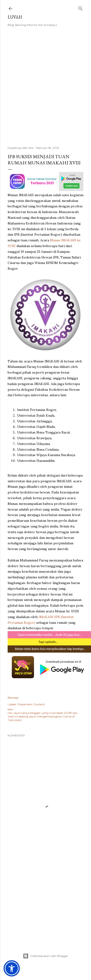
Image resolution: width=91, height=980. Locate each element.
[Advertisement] (45, 90)
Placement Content (31, 704)
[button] (12, 968)
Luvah (15, 17)
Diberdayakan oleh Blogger (45, 956)
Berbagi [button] (13, 698)
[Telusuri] (81, 7)
